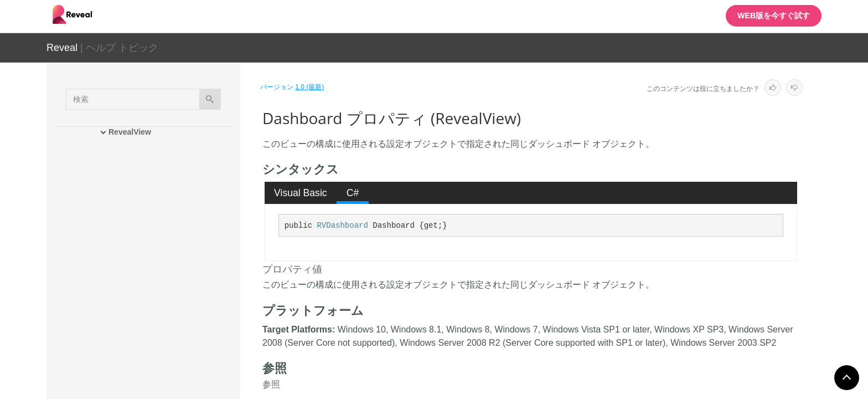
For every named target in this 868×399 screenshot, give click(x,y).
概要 (126, 150)
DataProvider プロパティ (172, 295)
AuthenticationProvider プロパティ (180, 250)
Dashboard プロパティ (169, 275)
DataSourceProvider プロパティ (180, 320)
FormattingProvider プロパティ (182, 345)
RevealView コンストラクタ (167, 188)
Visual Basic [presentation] (301, 193)
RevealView (130, 132)
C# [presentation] (353, 193)
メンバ (130, 169)
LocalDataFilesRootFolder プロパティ (182, 370)
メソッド (134, 208)
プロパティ (138, 227)
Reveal (62, 48)
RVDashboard (342, 226)
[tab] (301, 193)
